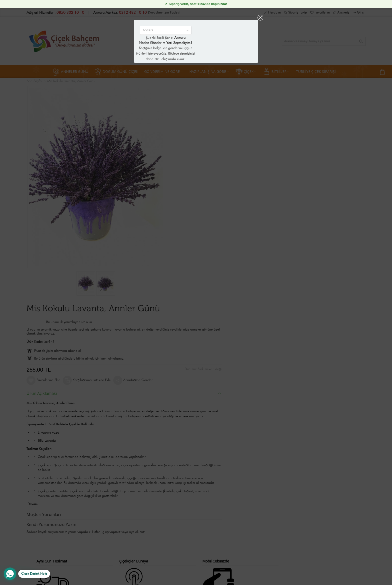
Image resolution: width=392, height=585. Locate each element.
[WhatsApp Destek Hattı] (27, 574)
